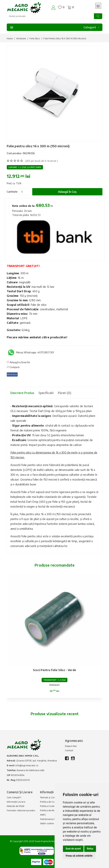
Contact (69, 750)
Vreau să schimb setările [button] (79, 856)
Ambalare (21, 39)
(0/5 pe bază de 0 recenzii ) (42, 161)
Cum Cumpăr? (14, 797)
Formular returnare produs (21, 810)
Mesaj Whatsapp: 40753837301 (35, 352)
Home (10, 39)
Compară (13, 367)
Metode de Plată (16, 806)
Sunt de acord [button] (73, 849)
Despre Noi (71, 746)
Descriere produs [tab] (22, 393)
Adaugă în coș (67, 192)
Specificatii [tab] (46, 393)
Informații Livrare (16, 802)
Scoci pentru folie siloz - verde (55, 670)
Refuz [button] (90, 849)
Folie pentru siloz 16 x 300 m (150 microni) (38, 146)
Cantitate (12, 192)
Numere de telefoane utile (31, 770)
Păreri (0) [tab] (65, 393)
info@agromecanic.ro (27, 765)
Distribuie (12, 374)
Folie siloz (35, 39)
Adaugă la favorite (18, 362)
